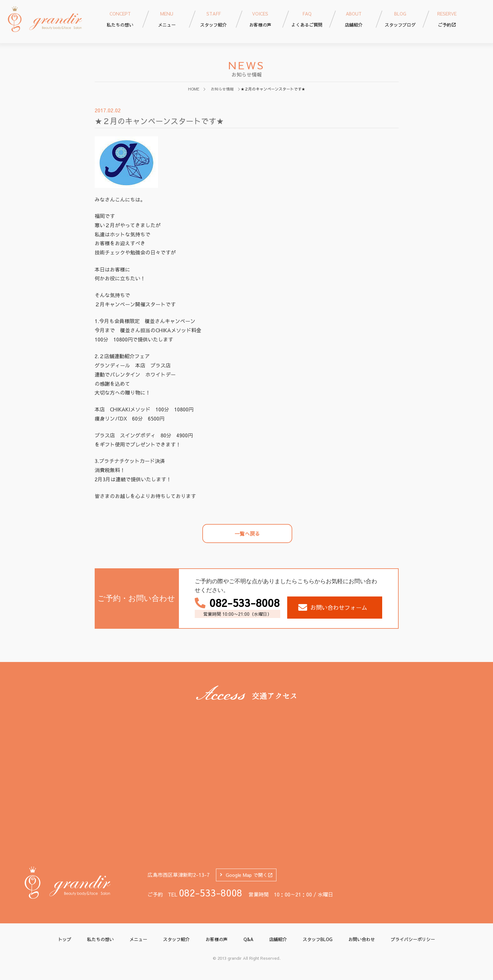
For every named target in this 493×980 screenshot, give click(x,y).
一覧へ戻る (247, 534)
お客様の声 (217, 939)
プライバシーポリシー (413, 939)
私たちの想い (100, 939)
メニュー (138, 939)
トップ (65, 939)
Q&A (248, 939)
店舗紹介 (278, 939)
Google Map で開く (249, 875)
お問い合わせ (362, 939)
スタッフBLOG (318, 939)
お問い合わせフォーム (333, 608)
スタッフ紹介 (176, 939)
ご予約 (447, 19)
